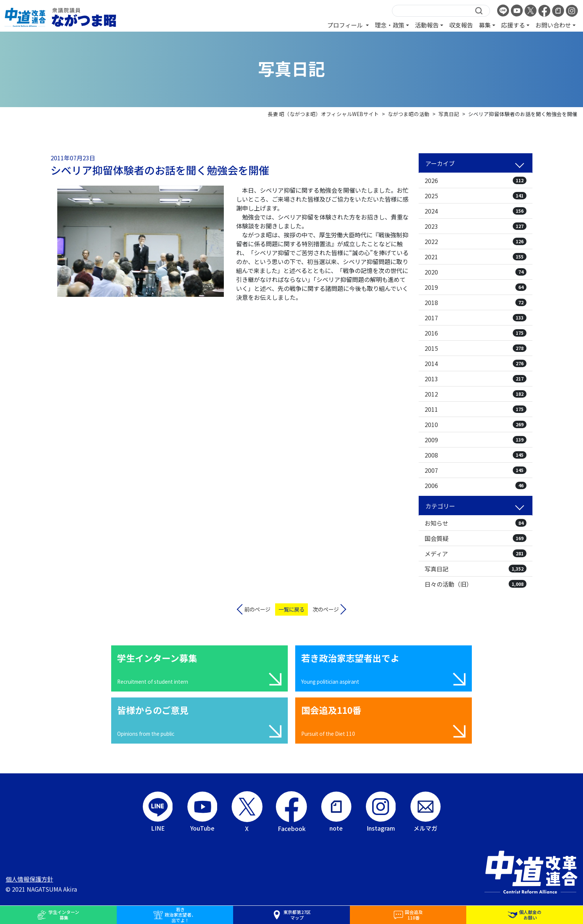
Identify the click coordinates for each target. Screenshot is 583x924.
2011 (476, 409)
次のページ (326, 609)
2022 (476, 241)
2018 (476, 302)
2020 (476, 272)
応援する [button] (513, 25)
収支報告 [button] (461, 25)
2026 (476, 180)
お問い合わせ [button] (553, 25)
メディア (476, 554)
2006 (476, 485)
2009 (476, 440)
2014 (476, 363)
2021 (476, 257)
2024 (476, 211)
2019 (476, 287)
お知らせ (476, 523)
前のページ (257, 609)
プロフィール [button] (346, 25)
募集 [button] (485, 25)
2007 (476, 470)
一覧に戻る (291, 609)
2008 (476, 455)
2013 (476, 379)
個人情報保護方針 (29, 879)
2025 (476, 196)
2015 (476, 348)
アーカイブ (440, 163)
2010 (476, 424)
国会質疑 (476, 538)
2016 (476, 333)
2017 (476, 318)
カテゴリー (440, 506)
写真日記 (476, 569)
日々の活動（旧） (476, 584)
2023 (476, 226)
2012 (476, 394)
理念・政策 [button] (390, 25)
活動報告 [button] (427, 25)
